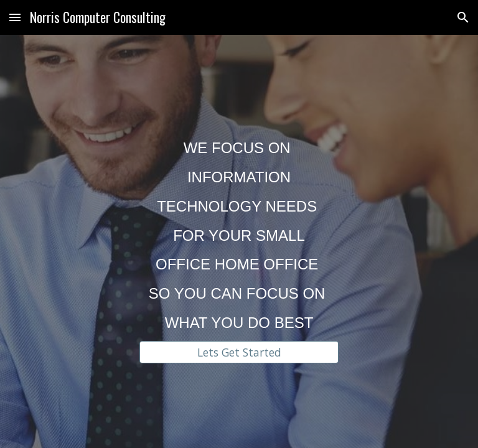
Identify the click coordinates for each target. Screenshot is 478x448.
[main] (239, 230)
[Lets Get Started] (239, 352)
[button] (15, 17)
